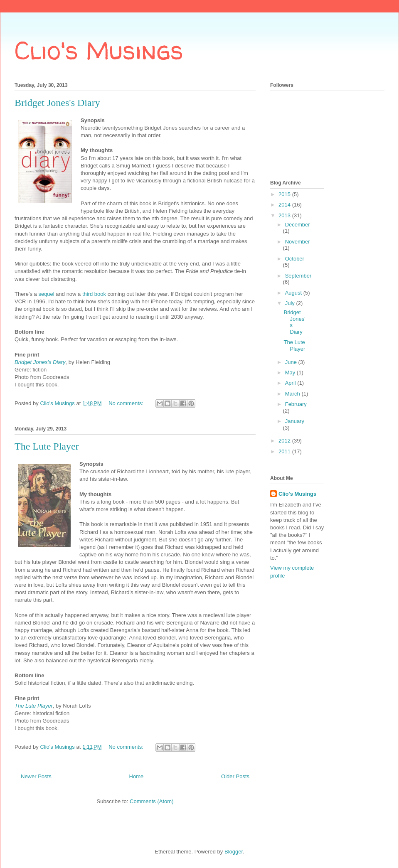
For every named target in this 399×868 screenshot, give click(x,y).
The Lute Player (47, 446)
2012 (285, 441)
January (295, 421)
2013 (285, 215)
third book (94, 294)
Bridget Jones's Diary (57, 103)
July (291, 303)
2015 (285, 194)
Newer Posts (36, 776)
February (296, 404)
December (298, 225)
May (291, 373)
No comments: (127, 403)
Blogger (234, 852)
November (298, 242)
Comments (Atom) (151, 801)
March (293, 394)
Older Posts (235, 776)
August (294, 293)
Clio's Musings (99, 50)
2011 (285, 451)
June (292, 362)
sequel (46, 294)
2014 (285, 205)
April (291, 383)
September (298, 276)
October (295, 259)
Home (137, 776)
